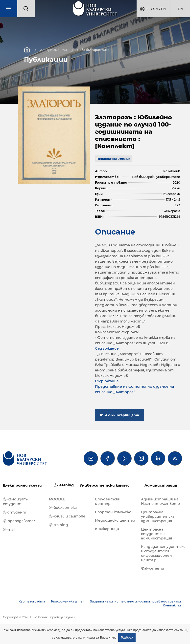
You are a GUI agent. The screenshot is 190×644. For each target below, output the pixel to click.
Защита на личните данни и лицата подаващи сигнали (135, 601)
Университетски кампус (105, 485)
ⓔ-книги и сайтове (67, 516)
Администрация (161, 485)
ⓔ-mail (9, 530)
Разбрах (127, 637)
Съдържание (107, 348)
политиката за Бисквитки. (97, 637)
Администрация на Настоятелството (160, 501)
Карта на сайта (32, 601)
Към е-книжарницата (119, 415)
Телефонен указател (68, 601)
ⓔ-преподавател (19, 521)
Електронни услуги (22, 485)
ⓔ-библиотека (63, 508)
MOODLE (57, 499)
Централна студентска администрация (157, 534)
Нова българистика (93, 50)
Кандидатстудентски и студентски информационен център (162, 553)
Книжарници (107, 529)
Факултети (153, 568)
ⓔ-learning (64, 485)
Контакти (172, 605)
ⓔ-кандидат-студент (16, 502)
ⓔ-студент (15, 512)
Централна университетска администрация (158, 516)
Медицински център (115, 520)
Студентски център (108, 501)
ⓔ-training (59, 525)
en (181, 9)
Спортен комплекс (113, 512)
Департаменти (53, 50)
